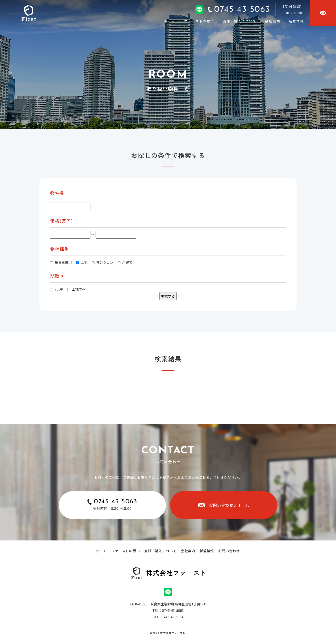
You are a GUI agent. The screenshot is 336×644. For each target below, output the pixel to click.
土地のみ (76, 289)
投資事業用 (61, 262)
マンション (103, 262)
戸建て (125, 262)
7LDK (57, 289)
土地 (82, 262)
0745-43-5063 (115, 502)
